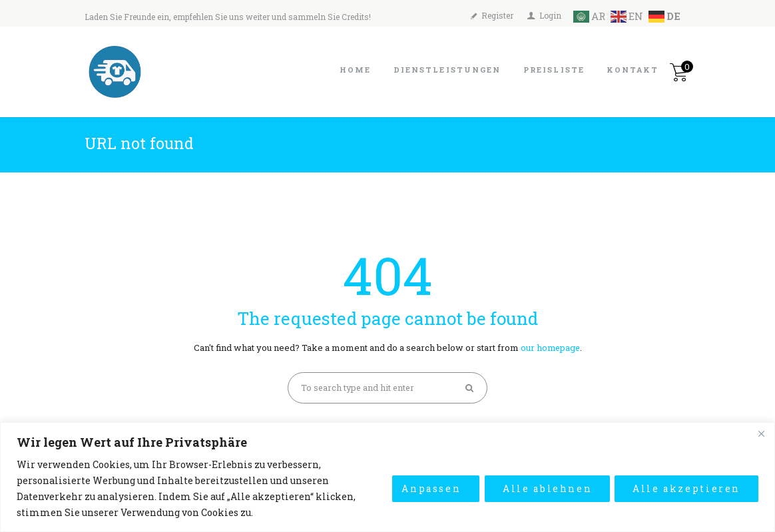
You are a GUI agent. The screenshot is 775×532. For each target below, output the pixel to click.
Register (497, 15)
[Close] (761, 433)
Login (550, 15)
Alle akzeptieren (686, 488)
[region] (387, 477)
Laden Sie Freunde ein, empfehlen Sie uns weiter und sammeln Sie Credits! (228, 17)
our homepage (550, 348)
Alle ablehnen (545, 488)
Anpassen (428, 488)
